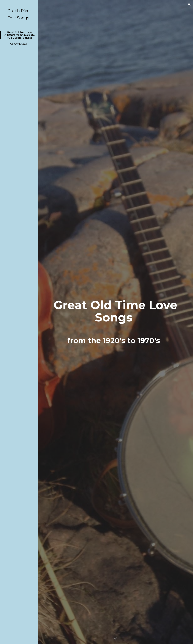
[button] (189, 4)
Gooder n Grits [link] (19, 44)
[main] (115, 322)
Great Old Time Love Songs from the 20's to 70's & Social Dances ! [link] (21, 35)
